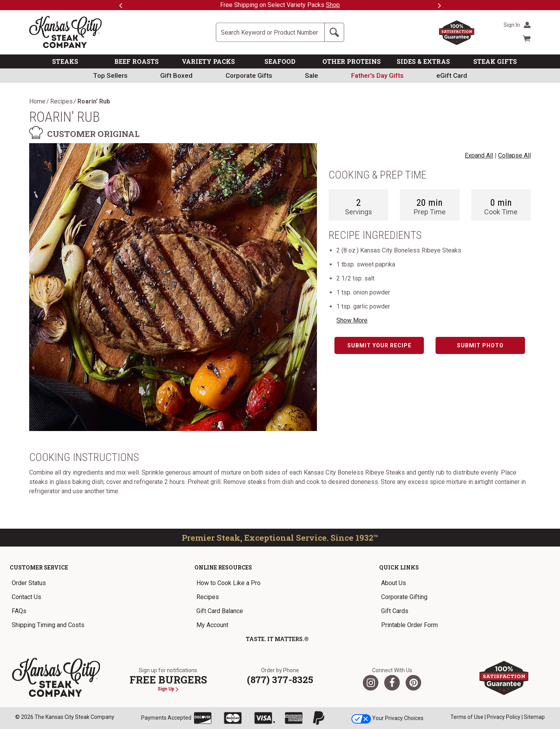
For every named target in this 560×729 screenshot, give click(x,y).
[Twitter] (371, 683)
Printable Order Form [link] (409, 625)
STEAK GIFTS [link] (495, 61)
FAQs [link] (19, 611)
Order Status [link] (29, 583)
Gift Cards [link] (395, 611)
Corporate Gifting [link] (404, 597)
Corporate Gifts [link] (249, 75)
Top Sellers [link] (110, 75)
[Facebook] (392, 683)
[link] (377, 76)
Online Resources (223, 567)
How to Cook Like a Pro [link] (228, 583)
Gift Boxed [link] (176, 75)
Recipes (61, 102)
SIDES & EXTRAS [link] (423, 61)
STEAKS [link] (65, 61)
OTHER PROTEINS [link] (352, 61)
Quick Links (399, 567)
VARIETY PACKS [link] (208, 61)
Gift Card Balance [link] (220, 611)
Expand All (479, 155)
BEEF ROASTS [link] (136, 61)
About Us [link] (394, 583)
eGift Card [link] (452, 75)
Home (37, 102)
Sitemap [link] (534, 717)
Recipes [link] (208, 597)
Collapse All (514, 155)
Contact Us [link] (26, 597)
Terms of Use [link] (467, 717)
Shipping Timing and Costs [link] (48, 625)
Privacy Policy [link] (504, 717)
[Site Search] (270, 32)
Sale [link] (311, 75)
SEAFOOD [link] (280, 61)
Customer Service (39, 567)
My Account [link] (212, 625)
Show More (352, 320)
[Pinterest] (413, 683)
